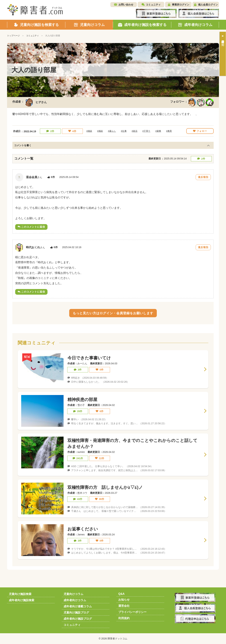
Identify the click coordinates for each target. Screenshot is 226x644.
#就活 (135, 131)
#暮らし (112, 131)
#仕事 (124, 131)
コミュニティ (153, 5)
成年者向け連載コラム (78, 606)
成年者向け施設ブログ (78, 619)
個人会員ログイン (208, 5)
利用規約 (124, 618)
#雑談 (89, 131)
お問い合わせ (126, 5)
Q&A (121, 594)
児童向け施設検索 (20, 594)
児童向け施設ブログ (76, 613)
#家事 (158, 131)
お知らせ (124, 600)
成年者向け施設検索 (22, 600)
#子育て (146, 131)
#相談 (100, 131)
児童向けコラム (73, 594)
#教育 (169, 131)
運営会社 (124, 606)
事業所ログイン (181, 5)
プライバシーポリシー (132, 612)
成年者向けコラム (75, 600)
